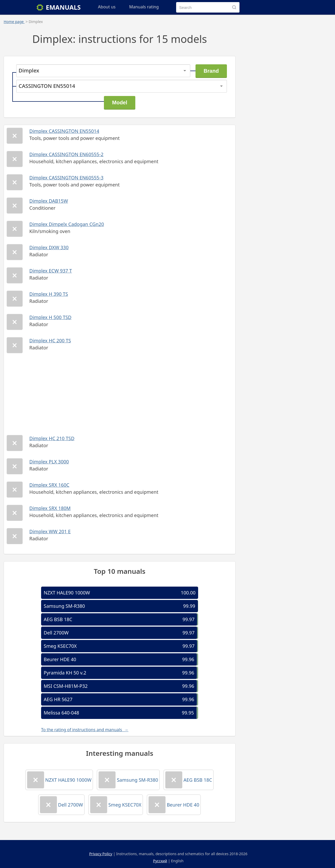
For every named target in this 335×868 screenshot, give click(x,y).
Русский (160, 861)
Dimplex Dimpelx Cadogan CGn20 (67, 224)
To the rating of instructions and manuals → (85, 730)
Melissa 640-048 (61, 713)
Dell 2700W (56, 633)
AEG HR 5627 (58, 699)
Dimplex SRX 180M (50, 508)
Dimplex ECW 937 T (51, 271)
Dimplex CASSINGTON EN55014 (64, 131)
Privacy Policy (101, 854)
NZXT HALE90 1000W (67, 593)
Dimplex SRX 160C (49, 485)
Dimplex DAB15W (49, 201)
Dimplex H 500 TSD (50, 317)
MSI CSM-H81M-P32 (66, 686)
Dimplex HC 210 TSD (52, 438)
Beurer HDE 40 (60, 659)
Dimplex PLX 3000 (49, 462)
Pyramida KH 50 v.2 (65, 673)
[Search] (234, 7)
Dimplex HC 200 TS (50, 341)
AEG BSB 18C (58, 619)
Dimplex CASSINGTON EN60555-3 (66, 178)
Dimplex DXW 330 (49, 247)
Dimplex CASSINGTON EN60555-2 (66, 154)
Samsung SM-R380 (64, 606)
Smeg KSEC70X (60, 646)
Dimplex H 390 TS (49, 294)
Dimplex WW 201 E (50, 531)
